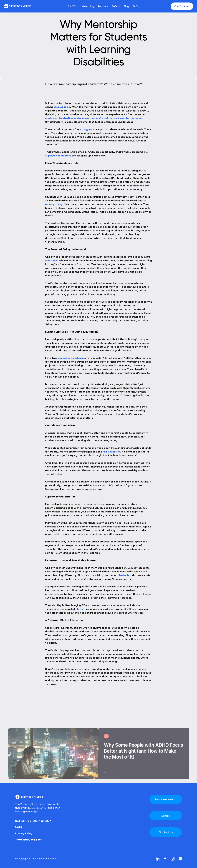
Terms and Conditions (28, 840)
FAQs (136, 6)
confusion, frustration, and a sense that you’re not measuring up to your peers (94, 118)
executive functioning (72, 358)
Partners (103, 6)
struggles (86, 129)
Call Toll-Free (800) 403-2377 (33, 821)
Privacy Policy (24, 833)
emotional (51, 260)
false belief (123, 575)
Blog (126, 6)
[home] (18, 6)
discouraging (62, 107)
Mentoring (88, 6)
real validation (111, 452)
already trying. (54, 204)
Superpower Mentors (58, 156)
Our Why (73, 6)
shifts (79, 609)
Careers (166, 816)
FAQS (18, 827)
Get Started (182, 6)
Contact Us (166, 832)
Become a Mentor (166, 799)
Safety (116, 6)
